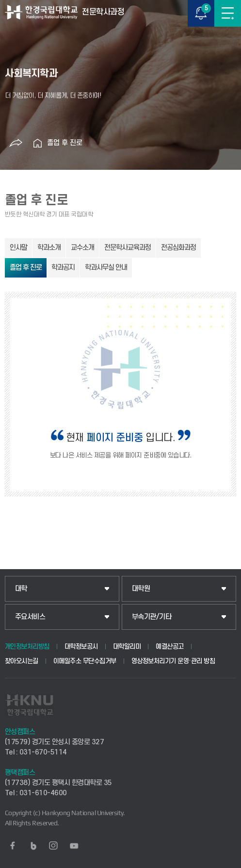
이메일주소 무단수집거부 (85, 661)
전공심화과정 (178, 248)
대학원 (141, 589)
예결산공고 (170, 647)
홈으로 (37, 143)
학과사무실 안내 (106, 268)
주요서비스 (30, 617)
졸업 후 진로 (65, 143)
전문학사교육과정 (128, 248)
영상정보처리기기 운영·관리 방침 (173, 661)
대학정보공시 (81, 647)
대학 (21, 589)
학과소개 (49, 248)
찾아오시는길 (22, 661)
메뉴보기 (228, 13)
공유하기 (16, 143)
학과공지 (63, 268)
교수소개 (82, 248)
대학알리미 (127, 647)
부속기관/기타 (152, 617)
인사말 (18, 248)
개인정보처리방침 (27, 647)
